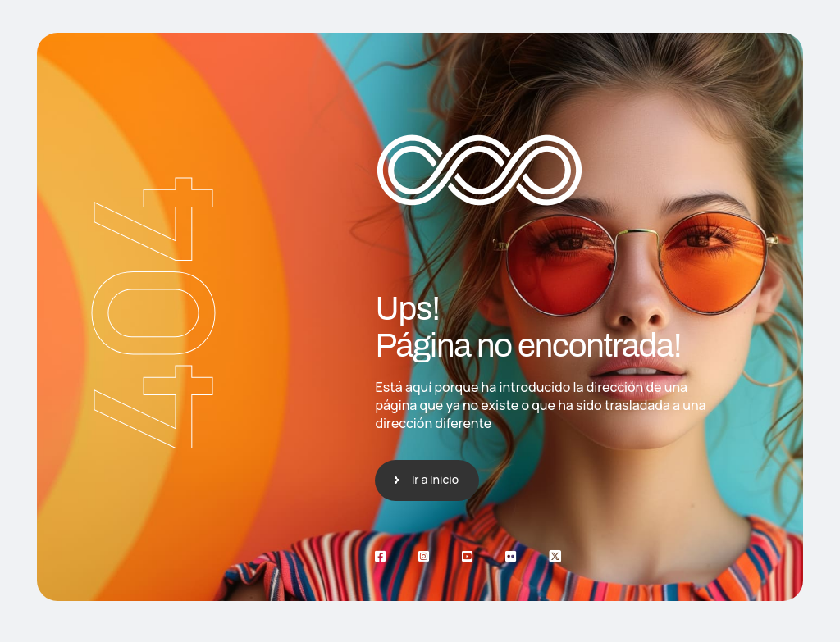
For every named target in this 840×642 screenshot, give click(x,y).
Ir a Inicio (435, 479)
